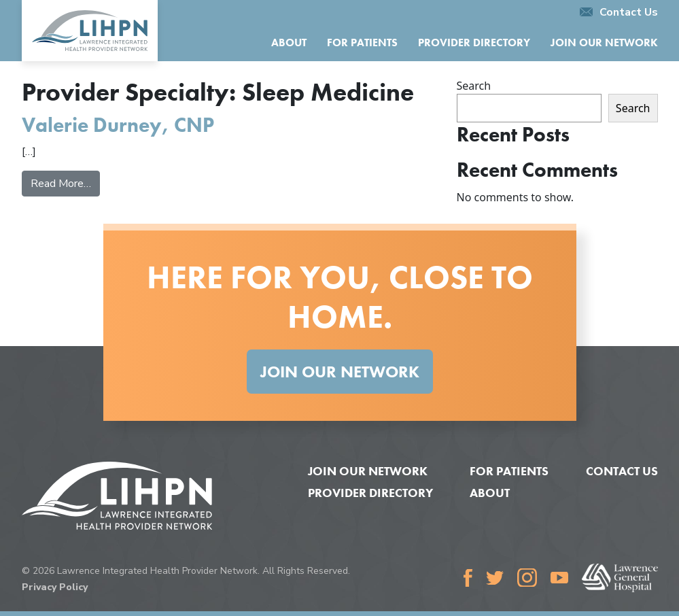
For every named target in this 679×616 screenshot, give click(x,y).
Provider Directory (474, 42)
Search (474, 86)
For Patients (362, 42)
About (289, 42)
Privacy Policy (55, 587)
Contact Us (619, 12)
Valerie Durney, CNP (118, 125)
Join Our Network (604, 42)
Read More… (65, 183)
